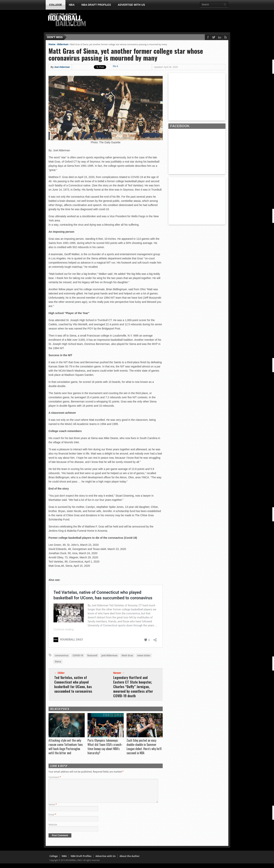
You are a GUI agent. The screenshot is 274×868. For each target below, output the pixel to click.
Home (52, 44)
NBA (72, 5)
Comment (55, 777)
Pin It (115, 66)
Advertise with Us (131, 5)
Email (52, 819)
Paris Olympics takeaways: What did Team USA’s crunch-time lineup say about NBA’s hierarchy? (105, 747)
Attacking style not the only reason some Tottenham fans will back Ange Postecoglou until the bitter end (66, 747)
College (56, 5)
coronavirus (62, 655)
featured (92, 655)
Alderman (63, 44)
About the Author (63, 14)
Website (53, 829)
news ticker (144, 655)
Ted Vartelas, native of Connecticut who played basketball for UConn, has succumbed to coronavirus (73, 684)
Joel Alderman (62, 67)
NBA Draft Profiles (96, 5)
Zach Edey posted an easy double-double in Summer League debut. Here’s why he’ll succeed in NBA (144, 747)
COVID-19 (78, 655)
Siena (58, 662)
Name (53, 809)
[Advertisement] (159, 21)
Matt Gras (127, 655)
